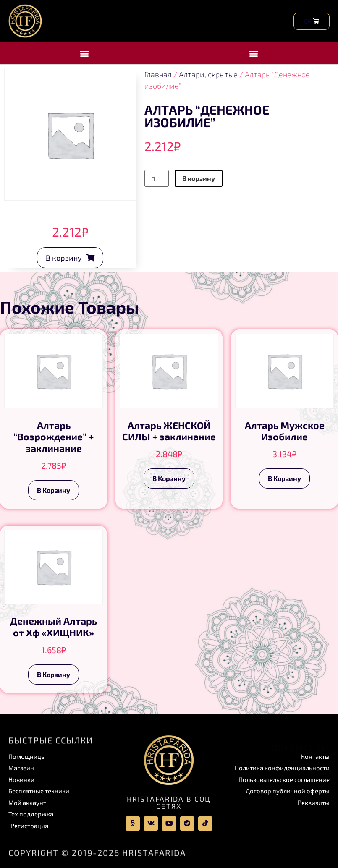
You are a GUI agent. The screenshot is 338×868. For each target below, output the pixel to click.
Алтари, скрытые (208, 74)
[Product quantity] (157, 178)
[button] (85, 53)
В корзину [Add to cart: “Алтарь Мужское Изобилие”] (284, 478)
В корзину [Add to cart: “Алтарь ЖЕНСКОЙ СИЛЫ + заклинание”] (169, 478)
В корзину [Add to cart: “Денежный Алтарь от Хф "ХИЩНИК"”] (54, 674)
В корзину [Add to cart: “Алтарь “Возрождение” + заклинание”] (54, 490)
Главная (158, 74)
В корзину (199, 178)
